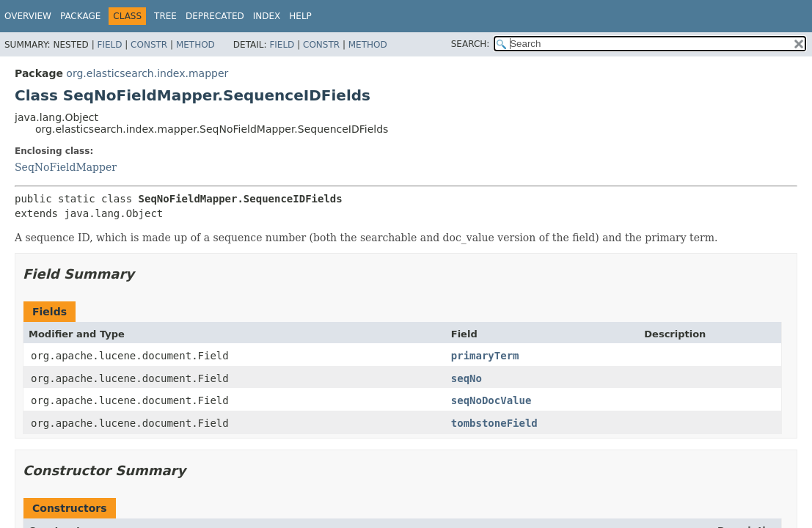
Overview (28, 16)
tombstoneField (494, 423)
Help (300, 16)
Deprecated (215, 16)
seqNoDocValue (491, 400)
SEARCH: (471, 44)
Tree (165, 16)
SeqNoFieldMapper (66, 167)
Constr (149, 45)
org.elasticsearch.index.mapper (147, 73)
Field (109, 45)
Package (80, 16)
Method (195, 45)
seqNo (467, 378)
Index (267, 16)
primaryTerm (485, 356)
